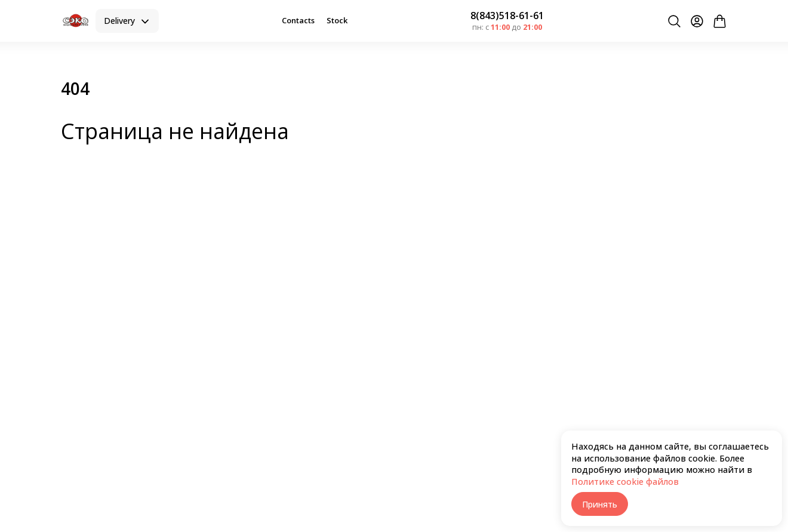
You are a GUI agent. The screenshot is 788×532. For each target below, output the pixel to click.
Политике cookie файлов (625, 482)
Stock (337, 20)
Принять (600, 504)
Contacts (298, 20)
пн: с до (507, 27)
